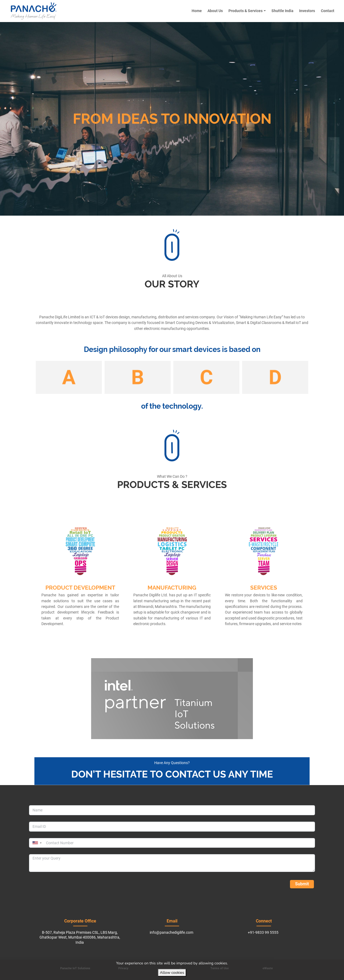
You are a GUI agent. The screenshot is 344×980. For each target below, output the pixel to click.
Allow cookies (172, 972)
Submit (302, 884)
